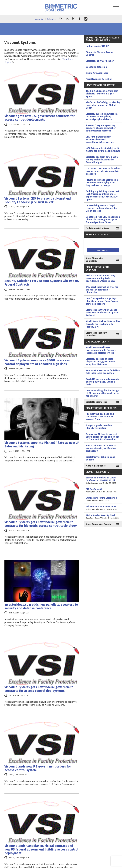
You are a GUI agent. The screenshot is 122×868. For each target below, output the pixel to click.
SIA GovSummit (103, 491)
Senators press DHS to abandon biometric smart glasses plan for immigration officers (103, 220)
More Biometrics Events (98, 524)
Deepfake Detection (96, 67)
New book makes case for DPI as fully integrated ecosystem (103, 372)
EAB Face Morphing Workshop (103, 499)
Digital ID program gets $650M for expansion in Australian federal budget (102, 160)
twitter (73, 19)
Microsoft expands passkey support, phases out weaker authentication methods (101, 128)
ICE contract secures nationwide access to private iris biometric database (103, 171)
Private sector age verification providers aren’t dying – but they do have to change (102, 183)
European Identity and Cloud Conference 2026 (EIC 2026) (103, 480)
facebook (79, 19)
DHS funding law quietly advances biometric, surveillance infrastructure (100, 140)
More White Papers (96, 466)
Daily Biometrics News (97, 228)
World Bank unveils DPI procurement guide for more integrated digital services (101, 350)
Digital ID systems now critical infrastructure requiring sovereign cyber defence (102, 117)
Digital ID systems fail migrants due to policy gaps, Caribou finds (102, 382)
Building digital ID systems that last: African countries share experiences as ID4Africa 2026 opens (102, 195)
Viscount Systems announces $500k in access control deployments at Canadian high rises (37, 362)
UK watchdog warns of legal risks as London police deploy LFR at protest (102, 208)
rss (61, 19)
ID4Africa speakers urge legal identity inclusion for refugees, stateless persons (102, 301)
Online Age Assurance (97, 73)
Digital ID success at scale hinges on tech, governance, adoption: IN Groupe (101, 362)
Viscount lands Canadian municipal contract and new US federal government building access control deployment (41, 849)
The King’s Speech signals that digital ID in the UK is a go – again (102, 94)
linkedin (67, 19)
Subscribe (51, 19)
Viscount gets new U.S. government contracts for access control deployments (40, 118)
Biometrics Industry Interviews (96, 334)
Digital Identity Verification (100, 61)
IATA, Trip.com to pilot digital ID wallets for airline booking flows (103, 150)
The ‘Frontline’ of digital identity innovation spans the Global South (103, 105)
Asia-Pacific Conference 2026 (103, 508)
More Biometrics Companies (95, 260)
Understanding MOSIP (97, 46)
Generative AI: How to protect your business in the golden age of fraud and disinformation (103, 437)
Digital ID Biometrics (97, 402)
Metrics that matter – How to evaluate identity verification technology (101, 448)
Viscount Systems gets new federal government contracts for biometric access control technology (41, 524)
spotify (86, 19)
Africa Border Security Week (103, 517)
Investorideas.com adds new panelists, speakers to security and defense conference (41, 606)
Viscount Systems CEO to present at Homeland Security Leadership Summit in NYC (38, 200)
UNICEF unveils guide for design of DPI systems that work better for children (103, 393)
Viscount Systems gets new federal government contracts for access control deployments (39, 689)
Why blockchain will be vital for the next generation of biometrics (102, 290)
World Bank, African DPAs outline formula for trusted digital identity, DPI (103, 324)
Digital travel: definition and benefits (100, 458)
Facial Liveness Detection (99, 79)
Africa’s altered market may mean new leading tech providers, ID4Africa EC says (101, 278)
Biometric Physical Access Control (99, 54)
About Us (39, 19)
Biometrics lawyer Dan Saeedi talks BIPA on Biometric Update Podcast (102, 313)
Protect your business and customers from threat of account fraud (100, 417)
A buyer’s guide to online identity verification (99, 427)
